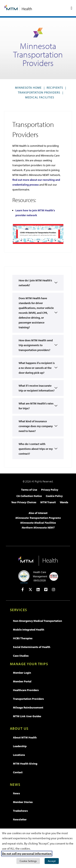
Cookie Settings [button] (28, 861)
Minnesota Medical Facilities (38, 523)
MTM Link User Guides (27, 716)
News (16, 793)
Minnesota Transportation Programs (38, 518)
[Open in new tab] (23, 589)
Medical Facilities (40, 97)
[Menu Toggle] (71, 8)
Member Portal (22, 681)
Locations (19, 755)
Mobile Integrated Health (29, 630)
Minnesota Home (28, 88)
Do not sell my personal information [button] (27, 854)
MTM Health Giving (25, 764)
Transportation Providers (39, 92)
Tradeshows (20, 811)
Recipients (55, 88)
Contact (18, 772)
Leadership (20, 746)
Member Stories (23, 802)
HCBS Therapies (23, 638)
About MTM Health (25, 737)
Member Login (22, 673)
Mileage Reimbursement (28, 707)
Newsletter (20, 819)
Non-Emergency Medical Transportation (37, 621)
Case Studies (21, 656)
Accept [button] (52, 861)
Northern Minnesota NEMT (38, 528)
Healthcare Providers (26, 690)
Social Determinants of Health (32, 647)
